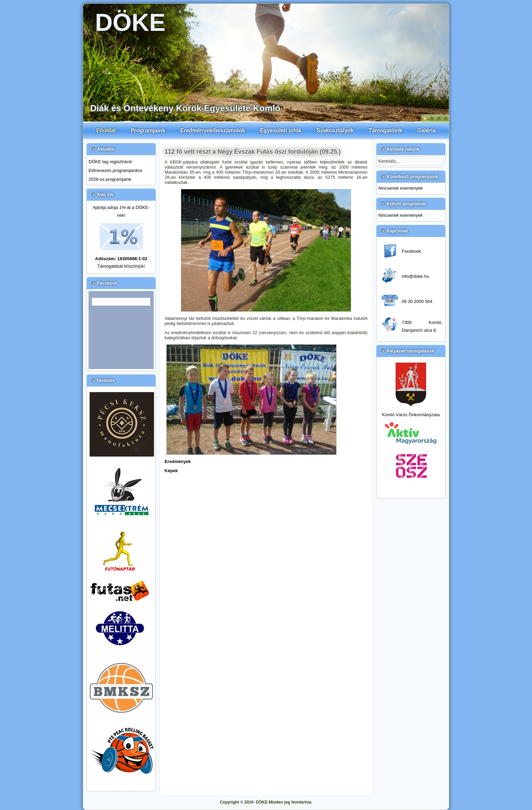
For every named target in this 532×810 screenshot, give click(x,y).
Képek (171, 471)
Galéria (426, 130)
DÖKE (130, 22)
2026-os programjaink (110, 179)
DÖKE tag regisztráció (110, 162)
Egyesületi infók (281, 130)
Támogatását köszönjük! (121, 266)
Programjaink (148, 130)
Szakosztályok (335, 130)
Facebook (411, 251)
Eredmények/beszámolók (213, 130)
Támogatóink (385, 130)
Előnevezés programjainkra (115, 170)
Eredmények (178, 461)
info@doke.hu (415, 276)
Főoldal (106, 130)
